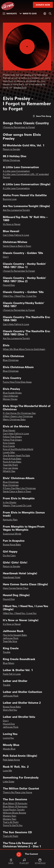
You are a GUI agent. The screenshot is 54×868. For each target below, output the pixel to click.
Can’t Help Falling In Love (16, 434)
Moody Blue (9, 749)
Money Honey (10, 399)
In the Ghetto (10, 503)
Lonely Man (9, 453)
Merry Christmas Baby (14, 420)
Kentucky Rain (10, 520)
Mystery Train (10, 816)
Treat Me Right (10, 465)
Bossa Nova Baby (12, 545)
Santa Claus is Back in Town (17, 246)
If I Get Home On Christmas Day (19, 413)
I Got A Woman (11, 396)
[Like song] (42, 116)
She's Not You (10, 710)
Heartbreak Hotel (12, 578)
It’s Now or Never (12, 224)
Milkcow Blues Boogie (14, 813)
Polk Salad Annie (11, 760)
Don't (6, 257)
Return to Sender (12, 149)
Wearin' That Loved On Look (17, 506)
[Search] (50, 14)
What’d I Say (9, 471)
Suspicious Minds (12, 534)
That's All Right (11, 822)
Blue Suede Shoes (12, 393)
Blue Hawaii (9, 431)
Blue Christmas (11, 360)
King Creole (9, 443)
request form (20, 88)
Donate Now (43, 5)
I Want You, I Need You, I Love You (20, 296)
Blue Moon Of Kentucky (15, 804)
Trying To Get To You (13, 826)
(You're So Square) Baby (15, 635)
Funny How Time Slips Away (17, 382)
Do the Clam (9, 556)
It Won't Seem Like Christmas (18, 417)
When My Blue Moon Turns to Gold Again (24, 349)
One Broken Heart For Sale (16, 456)
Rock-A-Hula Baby (12, 459)
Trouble (7, 652)
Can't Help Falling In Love (16, 235)
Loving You (8, 738)
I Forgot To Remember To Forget (19, 271)
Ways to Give (28, 13)
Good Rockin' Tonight (14, 810)
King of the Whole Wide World (18, 449)
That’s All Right (11, 836)
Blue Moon (9, 663)
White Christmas (11, 160)
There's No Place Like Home (17, 793)
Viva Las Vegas (10, 468)
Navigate (10, 13)
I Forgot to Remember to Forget (19, 128)
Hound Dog (9, 285)
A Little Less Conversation (16, 171)
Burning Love (10, 199)
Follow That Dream (12, 437)
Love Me (7, 771)
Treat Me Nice (10, 642)
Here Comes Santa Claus (16, 588)
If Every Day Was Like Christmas (19, 489)
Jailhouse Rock (11, 638)
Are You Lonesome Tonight (16, 210)
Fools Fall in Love (12, 674)
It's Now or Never (12, 624)
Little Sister (9, 782)
